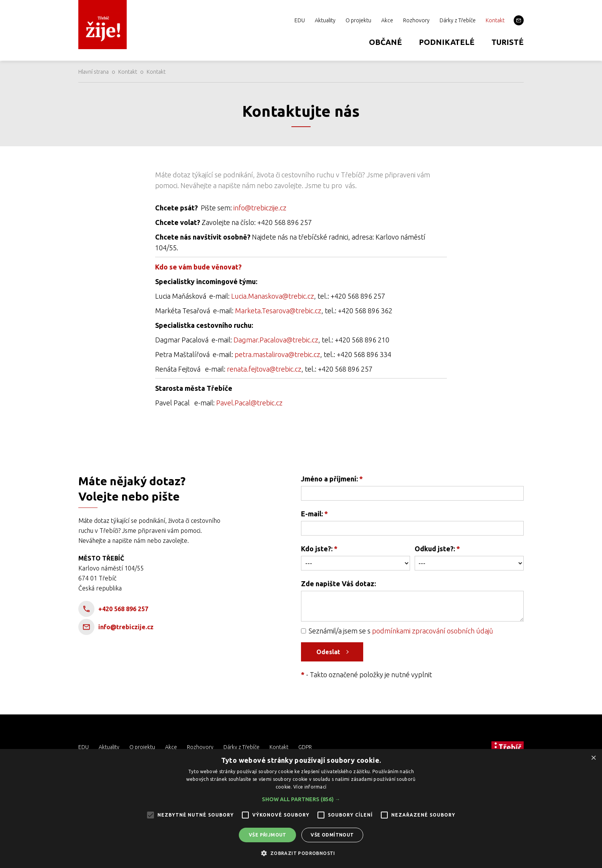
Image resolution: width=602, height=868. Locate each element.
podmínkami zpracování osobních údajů (432, 631)
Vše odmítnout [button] (332, 835)
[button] (301, 799)
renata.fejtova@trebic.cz (264, 369)
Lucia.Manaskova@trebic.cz (273, 296)
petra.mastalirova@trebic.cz (277, 354)
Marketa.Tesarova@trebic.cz (278, 311)
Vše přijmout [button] (268, 835)
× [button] (593, 757)
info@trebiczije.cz (260, 208)
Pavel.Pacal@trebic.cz (249, 403)
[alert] (301, 808)
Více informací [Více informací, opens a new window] (310, 787)
